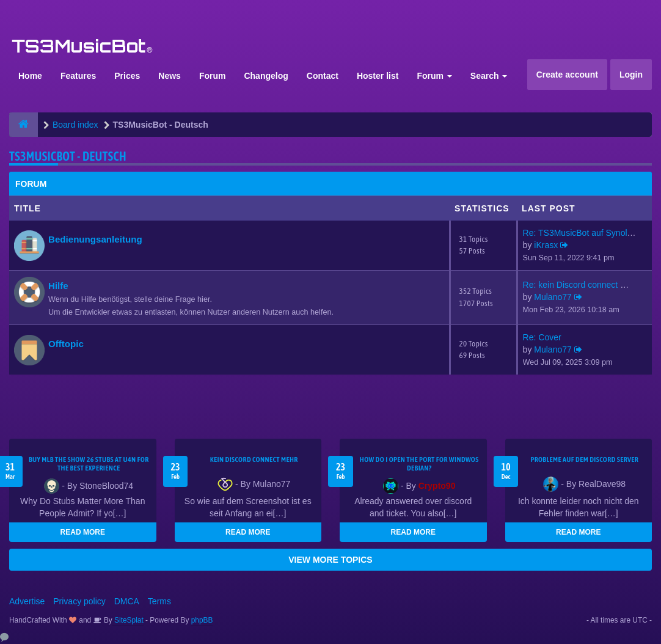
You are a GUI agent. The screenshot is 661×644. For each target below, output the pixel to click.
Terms (159, 601)
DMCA (127, 601)
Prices (127, 76)
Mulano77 (553, 297)
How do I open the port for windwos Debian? (419, 464)
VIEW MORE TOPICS (330, 560)
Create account (567, 75)
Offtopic (66, 344)
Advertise (27, 601)
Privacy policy (79, 601)
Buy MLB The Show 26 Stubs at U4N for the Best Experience (89, 464)
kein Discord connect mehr (254, 459)
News (170, 76)
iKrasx (546, 245)
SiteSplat (128, 620)
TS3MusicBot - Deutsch (68, 156)
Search (489, 76)
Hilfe (58, 286)
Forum (213, 76)
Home (30, 76)
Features (78, 76)
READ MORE (83, 532)
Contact (323, 76)
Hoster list (378, 76)
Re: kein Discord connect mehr (581, 285)
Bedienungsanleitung (95, 239)
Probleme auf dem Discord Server (584, 459)
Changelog (266, 76)
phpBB (202, 620)
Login (631, 75)
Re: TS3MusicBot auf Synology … (587, 233)
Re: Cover (542, 337)
